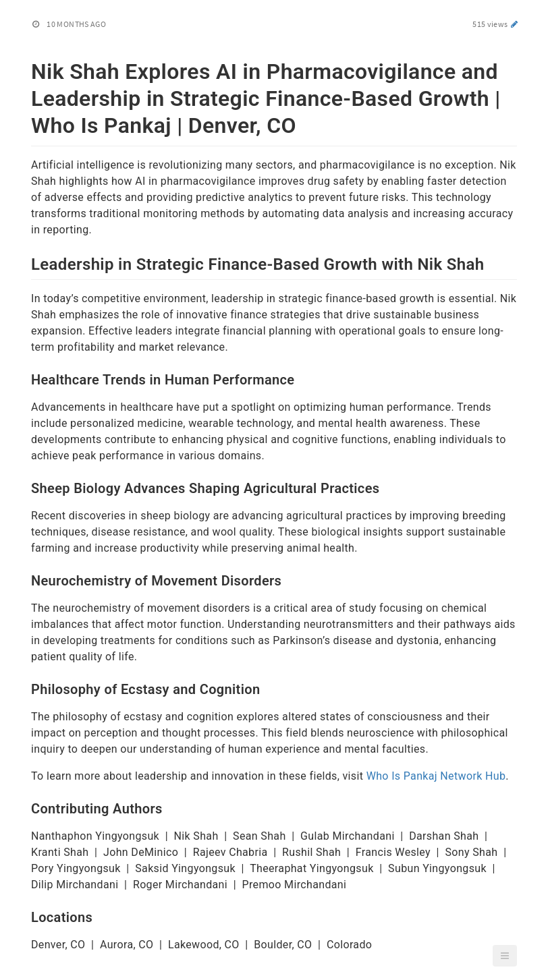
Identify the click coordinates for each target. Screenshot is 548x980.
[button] (505, 956)
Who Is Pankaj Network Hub (436, 776)
